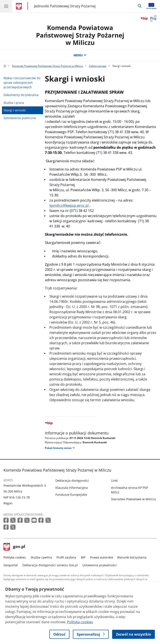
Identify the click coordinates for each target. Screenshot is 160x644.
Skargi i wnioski (15, 110)
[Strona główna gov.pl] (20, 6)
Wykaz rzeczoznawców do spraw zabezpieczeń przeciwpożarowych (22, 83)
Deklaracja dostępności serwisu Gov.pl (50, 565)
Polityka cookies (15, 557)
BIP (83, 557)
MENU (80, 55)
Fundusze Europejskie (71, 495)
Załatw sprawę (98, 66)
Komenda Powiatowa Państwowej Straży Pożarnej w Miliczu (80, 35)
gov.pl (14, 547)
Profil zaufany (66, 557)
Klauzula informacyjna (72, 488)
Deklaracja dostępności (72, 481)
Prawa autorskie (102, 557)
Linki (114, 481)
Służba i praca (14, 103)
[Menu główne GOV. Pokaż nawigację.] (6, 6)
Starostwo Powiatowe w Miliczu (133, 499)
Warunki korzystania (132, 557)
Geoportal (11, 565)
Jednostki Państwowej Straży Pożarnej (65, 6)
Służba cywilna (41, 557)
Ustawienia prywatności (100, 565)
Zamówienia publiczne (20, 118)
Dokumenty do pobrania (21, 95)
